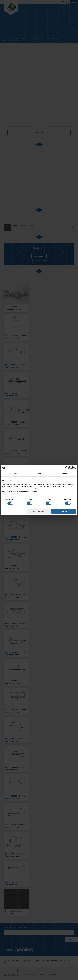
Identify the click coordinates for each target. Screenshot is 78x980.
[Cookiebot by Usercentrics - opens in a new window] (67, 468)
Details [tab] (39, 474)
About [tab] (64, 474)
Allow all (64, 511)
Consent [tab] (14, 474)
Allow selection (39, 511)
